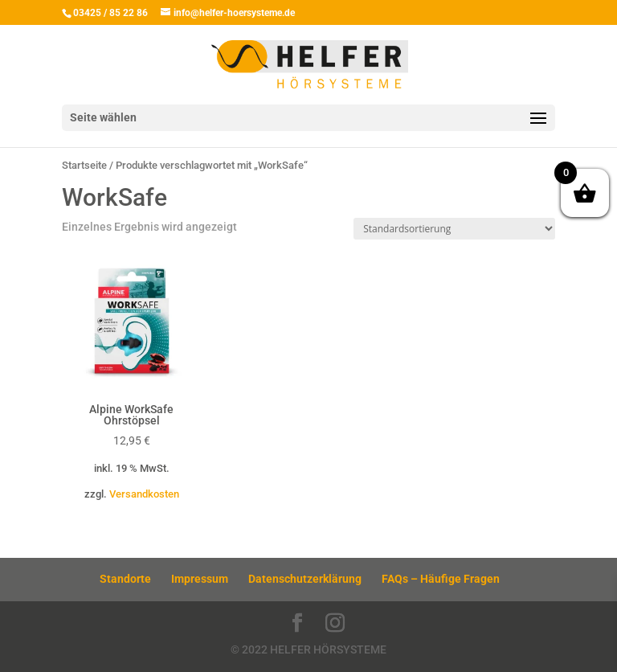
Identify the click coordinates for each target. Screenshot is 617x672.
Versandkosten (144, 494)
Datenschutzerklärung (305, 579)
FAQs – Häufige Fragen (441, 579)
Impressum (200, 579)
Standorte (125, 579)
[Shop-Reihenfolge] (454, 229)
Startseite (84, 165)
